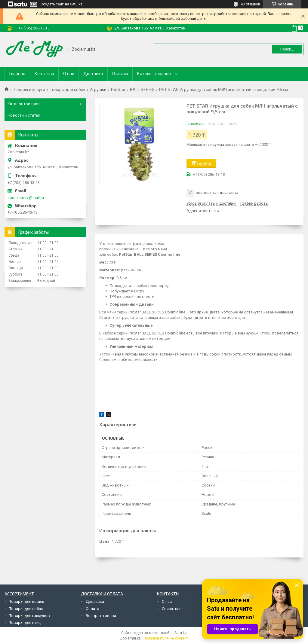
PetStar (118, 90)
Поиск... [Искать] (287, 49)
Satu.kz (181, 633)
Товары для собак (68, 90)
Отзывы (120, 74)
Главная (17, 74)
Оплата (92, 609)
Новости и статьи (24, 115)
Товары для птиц (25, 623)
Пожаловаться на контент (166, 638)
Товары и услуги (29, 90)
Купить (204, 163)
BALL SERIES (142, 90)
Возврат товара (101, 616)
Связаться (172, 609)
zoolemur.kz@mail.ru (26, 198)
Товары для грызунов (30, 616)
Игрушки (98, 90)
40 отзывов (250, 4)
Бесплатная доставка (217, 192)
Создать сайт (52, 4)
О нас (69, 74)
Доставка (93, 74)
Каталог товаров (154, 74)
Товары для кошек (27, 601)
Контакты (44, 74)
